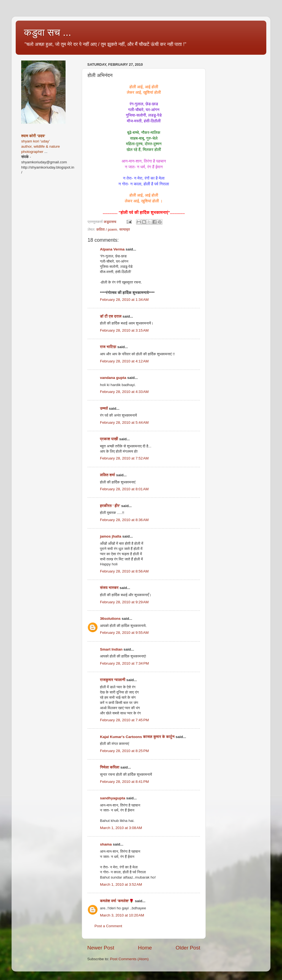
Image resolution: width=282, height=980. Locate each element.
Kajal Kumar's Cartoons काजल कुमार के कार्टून (137, 737)
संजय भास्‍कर (110, 588)
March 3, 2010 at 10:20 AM (122, 915)
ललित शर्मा (108, 475)
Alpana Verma (112, 249)
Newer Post (101, 948)
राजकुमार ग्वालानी (113, 680)
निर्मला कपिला (110, 767)
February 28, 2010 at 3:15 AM (124, 330)
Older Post (188, 948)
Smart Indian (111, 649)
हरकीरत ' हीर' (110, 506)
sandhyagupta (113, 798)
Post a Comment (108, 926)
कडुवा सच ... (48, 32)
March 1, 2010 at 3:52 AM (121, 884)
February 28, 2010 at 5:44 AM (124, 422)
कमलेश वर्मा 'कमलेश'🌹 (117, 901)
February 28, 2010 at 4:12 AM (124, 361)
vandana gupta (113, 378)
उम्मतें (104, 408)
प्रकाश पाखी (109, 439)
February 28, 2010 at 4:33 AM (124, 392)
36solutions (110, 619)
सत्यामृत (125, 229)
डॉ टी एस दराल (111, 316)
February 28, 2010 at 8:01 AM (124, 489)
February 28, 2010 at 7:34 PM (124, 663)
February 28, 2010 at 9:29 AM (124, 602)
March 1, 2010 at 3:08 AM (121, 828)
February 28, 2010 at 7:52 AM (124, 458)
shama (106, 844)
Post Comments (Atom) (129, 959)
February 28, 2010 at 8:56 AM (124, 571)
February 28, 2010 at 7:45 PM (124, 720)
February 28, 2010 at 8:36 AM (124, 520)
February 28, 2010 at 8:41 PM (124, 782)
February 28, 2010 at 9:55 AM (124, 633)
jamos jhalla (111, 536)
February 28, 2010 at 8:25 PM (124, 751)
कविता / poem (107, 229)
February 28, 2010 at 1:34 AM (124, 300)
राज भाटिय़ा (108, 347)
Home (145, 948)
